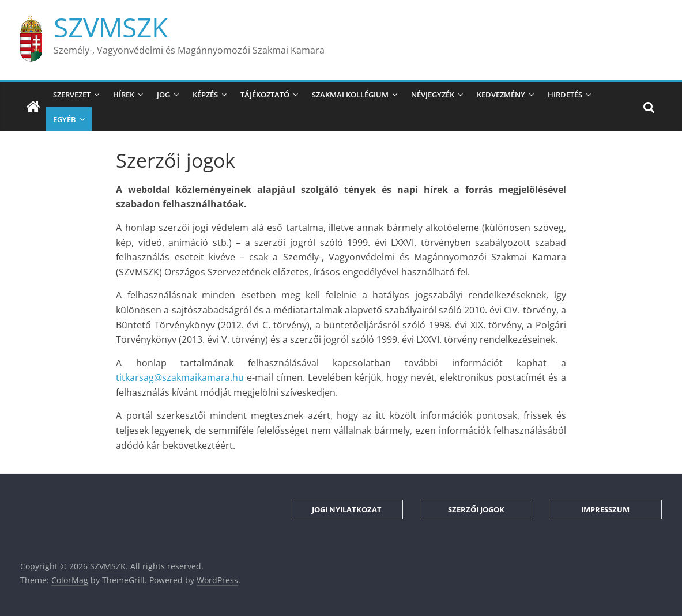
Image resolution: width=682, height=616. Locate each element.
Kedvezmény (501, 95)
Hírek (124, 95)
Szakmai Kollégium (350, 95)
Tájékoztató (265, 95)
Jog (163, 95)
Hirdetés (565, 95)
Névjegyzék (433, 95)
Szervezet (72, 95)
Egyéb (65, 119)
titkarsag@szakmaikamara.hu (180, 377)
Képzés (205, 95)
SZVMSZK (111, 27)
